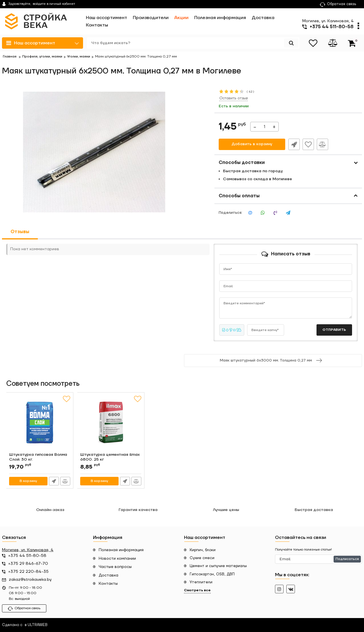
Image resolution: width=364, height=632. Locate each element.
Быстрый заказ (294, 144)
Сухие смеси (202, 558)
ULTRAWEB (38, 625)
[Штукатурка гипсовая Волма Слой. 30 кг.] (40, 424)
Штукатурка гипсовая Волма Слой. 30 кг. (38, 457)
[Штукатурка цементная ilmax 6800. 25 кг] (111, 424)
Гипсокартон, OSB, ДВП (212, 574)
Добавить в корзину (252, 144)
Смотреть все (197, 590)
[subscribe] (318, 559)
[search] (193, 43)
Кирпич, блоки (203, 550)
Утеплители (201, 582)
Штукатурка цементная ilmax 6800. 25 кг (110, 457)
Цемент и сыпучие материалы (218, 566)
